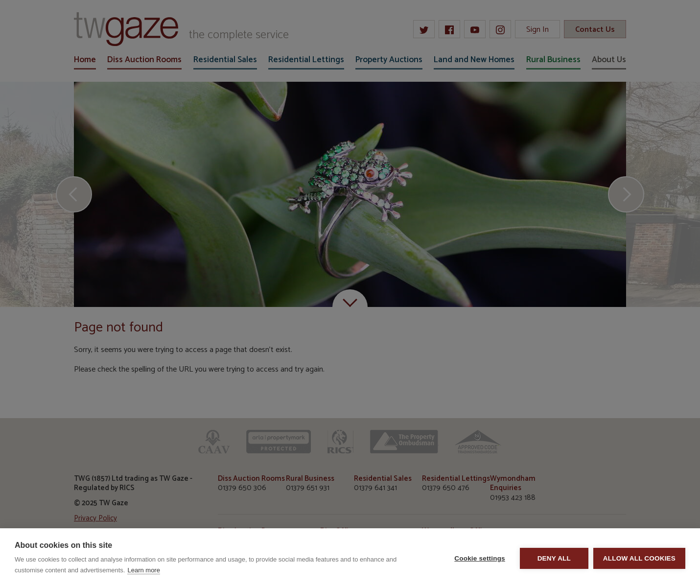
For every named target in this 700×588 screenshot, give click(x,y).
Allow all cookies (639, 558)
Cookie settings (480, 558)
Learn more (143, 570)
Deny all (554, 558)
